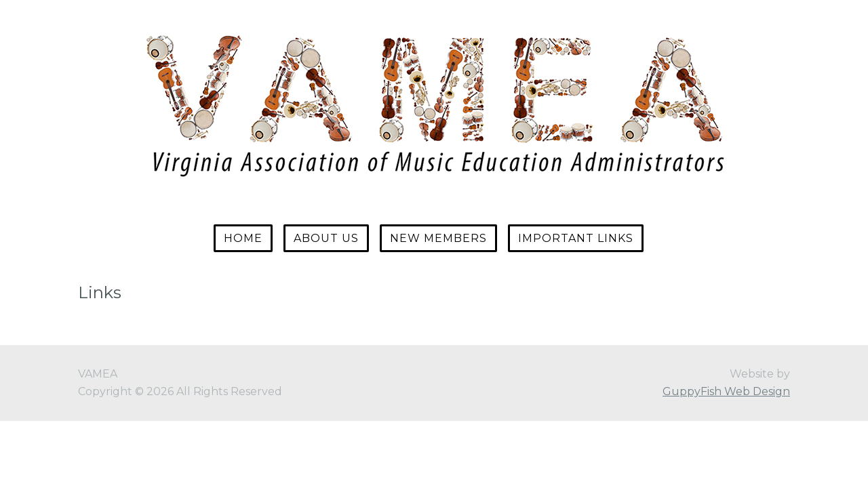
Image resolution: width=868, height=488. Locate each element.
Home (243, 238)
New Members (438, 238)
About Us (326, 238)
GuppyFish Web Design (726, 391)
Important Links (576, 238)
